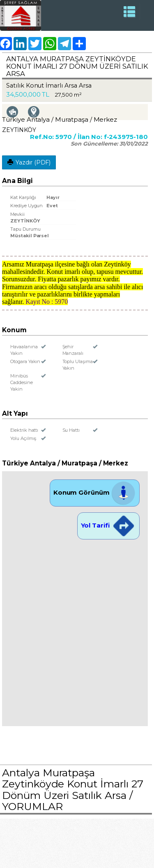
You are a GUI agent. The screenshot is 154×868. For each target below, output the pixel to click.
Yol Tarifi (108, 525)
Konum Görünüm (95, 492)
